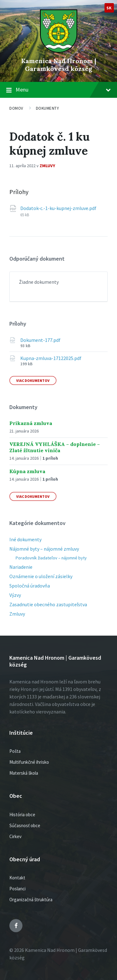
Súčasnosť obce (25, 825)
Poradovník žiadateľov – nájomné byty (51, 558)
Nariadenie (21, 567)
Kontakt (17, 878)
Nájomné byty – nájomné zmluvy (44, 549)
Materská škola (24, 773)
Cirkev (15, 836)
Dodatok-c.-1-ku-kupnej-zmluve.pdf (58, 208)
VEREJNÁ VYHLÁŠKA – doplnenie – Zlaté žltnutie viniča (55, 447)
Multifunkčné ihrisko (29, 762)
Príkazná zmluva (31, 423)
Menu (63, 90)
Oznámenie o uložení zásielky (41, 576)
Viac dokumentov (33, 380)
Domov (16, 108)
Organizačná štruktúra (31, 900)
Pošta (15, 751)
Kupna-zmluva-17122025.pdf (51, 358)
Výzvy (15, 595)
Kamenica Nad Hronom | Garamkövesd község (59, 65)
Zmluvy (47, 166)
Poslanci (17, 889)
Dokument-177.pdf (40, 340)
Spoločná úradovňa (30, 586)
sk (109, 8)
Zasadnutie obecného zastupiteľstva (48, 604)
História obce (22, 815)
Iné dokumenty (25, 539)
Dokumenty (48, 108)
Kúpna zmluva (27, 471)
